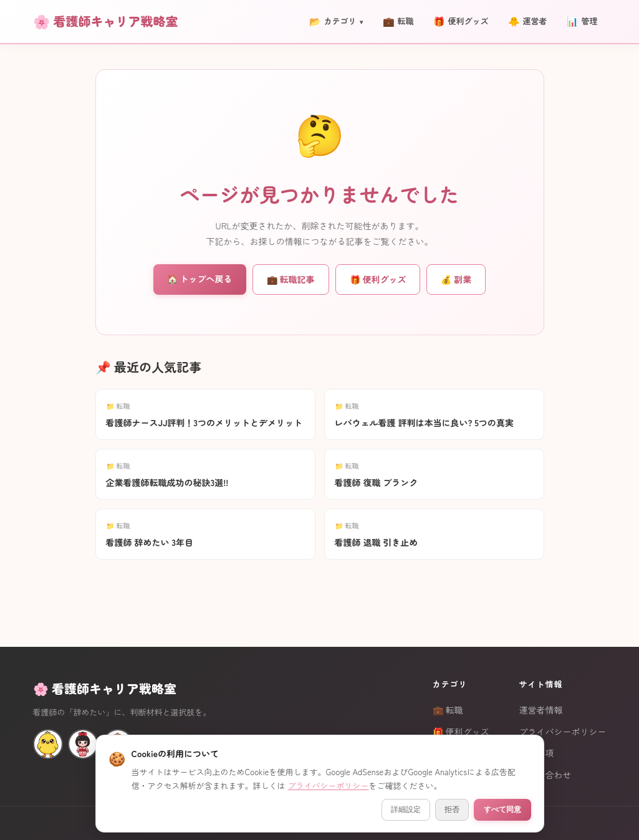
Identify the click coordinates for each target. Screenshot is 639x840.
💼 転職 (448, 710)
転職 (398, 21)
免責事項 (537, 753)
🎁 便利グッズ (378, 279)
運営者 (527, 21)
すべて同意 (502, 809)
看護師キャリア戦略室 (116, 21)
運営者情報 (541, 710)
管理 (582, 21)
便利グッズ (461, 21)
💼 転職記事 (291, 279)
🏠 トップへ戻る (200, 279)
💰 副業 (456, 279)
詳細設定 (406, 809)
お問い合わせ (545, 775)
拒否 (452, 809)
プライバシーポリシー (563, 732)
